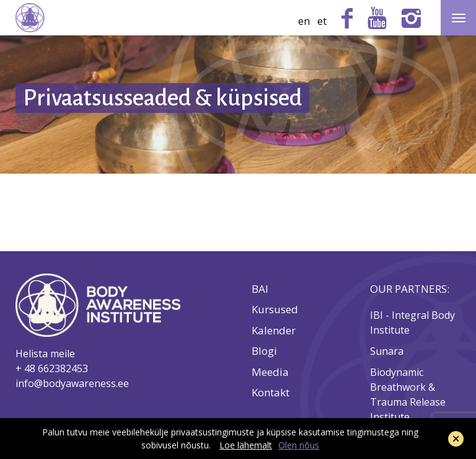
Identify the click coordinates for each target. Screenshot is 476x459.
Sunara (388, 351)
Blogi (264, 351)
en (304, 21)
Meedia (270, 372)
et (322, 21)
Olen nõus (299, 445)
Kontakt (271, 393)
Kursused (275, 310)
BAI (260, 289)
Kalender (274, 331)
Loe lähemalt (246, 445)
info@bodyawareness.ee (72, 383)
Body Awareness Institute (30, 18)
